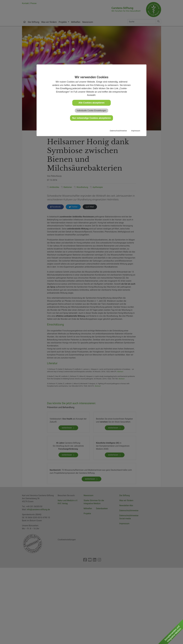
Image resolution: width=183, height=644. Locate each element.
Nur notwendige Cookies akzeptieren (92, 118)
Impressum (136, 131)
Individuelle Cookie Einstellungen (91, 111)
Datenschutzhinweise (118, 131)
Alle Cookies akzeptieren (91, 103)
